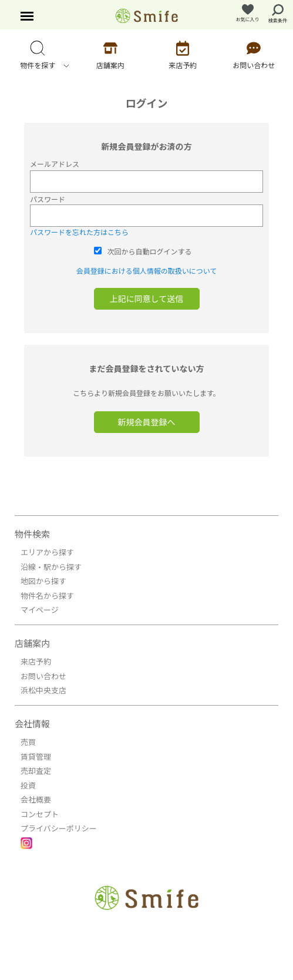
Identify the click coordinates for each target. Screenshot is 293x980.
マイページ (40, 610)
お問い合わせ (43, 676)
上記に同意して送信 (147, 298)
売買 (28, 742)
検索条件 (278, 14)
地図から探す (43, 581)
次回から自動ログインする (150, 251)
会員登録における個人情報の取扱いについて (147, 271)
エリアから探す (47, 552)
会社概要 (36, 799)
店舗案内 (32, 643)
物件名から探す (47, 595)
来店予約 (36, 661)
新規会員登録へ (147, 422)
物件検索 (32, 534)
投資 (28, 785)
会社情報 (32, 724)
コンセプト (40, 814)
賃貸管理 (36, 756)
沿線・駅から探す (51, 567)
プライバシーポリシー (59, 828)
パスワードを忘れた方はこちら (79, 232)
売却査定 (36, 771)
